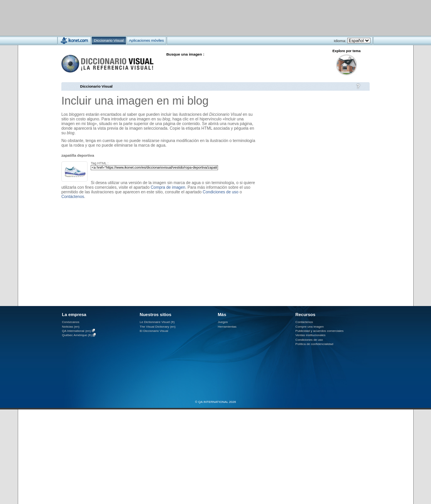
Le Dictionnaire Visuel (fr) (157, 322)
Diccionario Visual (96, 86)
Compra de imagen (168, 187)
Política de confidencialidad (314, 344)
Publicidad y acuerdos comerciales (320, 331)
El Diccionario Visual (154, 331)
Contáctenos (73, 196)
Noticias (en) (71, 327)
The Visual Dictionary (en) (158, 327)
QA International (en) (77, 331)
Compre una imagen (310, 327)
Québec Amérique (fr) (77, 336)
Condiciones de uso (221, 192)
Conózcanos (71, 322)
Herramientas (227, 327)
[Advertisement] (193, 18)
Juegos (223, 322)
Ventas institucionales (311, 335)
